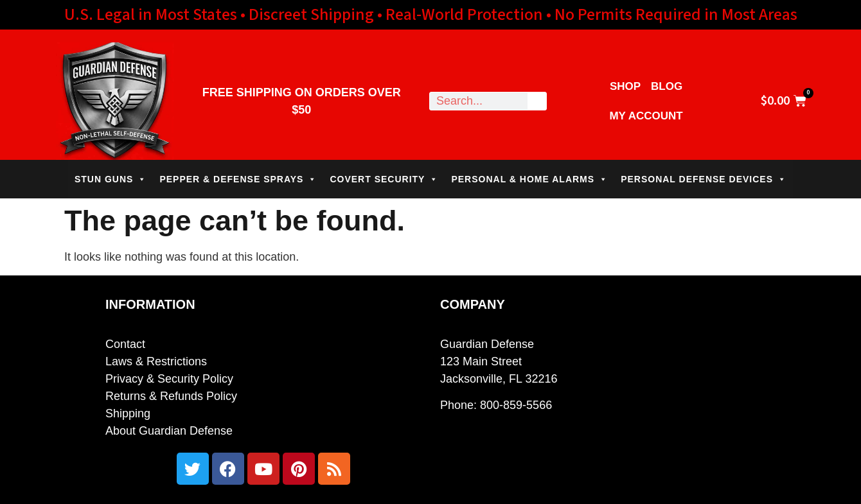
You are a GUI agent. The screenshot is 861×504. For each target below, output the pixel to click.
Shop (625, 86)
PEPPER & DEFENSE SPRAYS (238, 179)
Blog (667, 86)
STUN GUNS (111, 179)
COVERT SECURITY (384, 179)
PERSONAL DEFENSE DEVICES (704, 179)
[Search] (537, 101)
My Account (646, 116)
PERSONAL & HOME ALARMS (529, 179)
